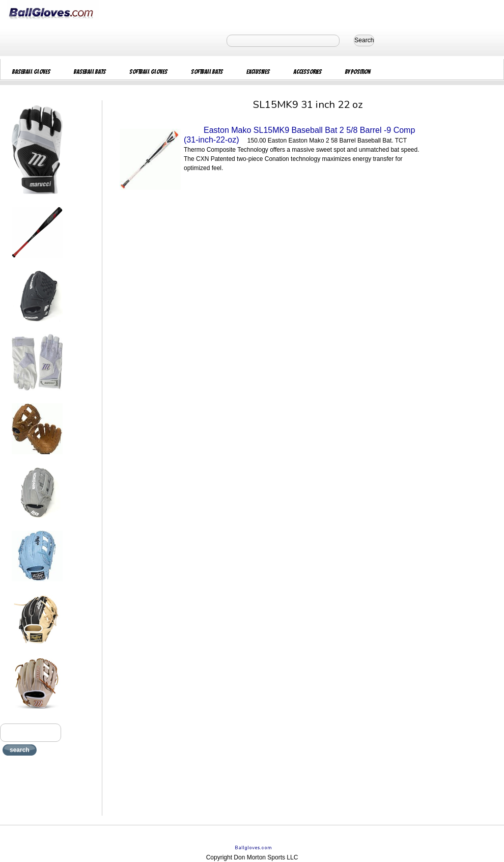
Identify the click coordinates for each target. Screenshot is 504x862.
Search (364, 40)
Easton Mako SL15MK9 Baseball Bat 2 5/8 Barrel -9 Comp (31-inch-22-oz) (299, 135)
